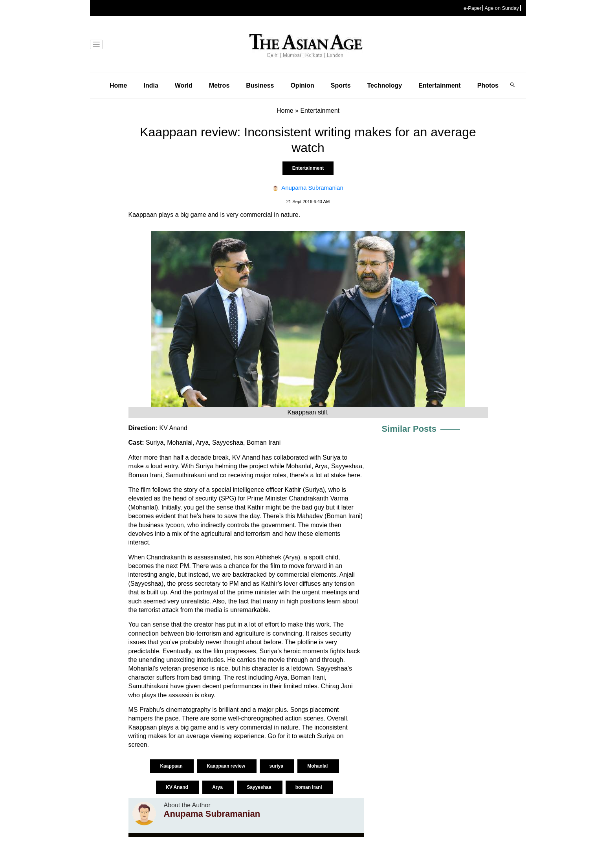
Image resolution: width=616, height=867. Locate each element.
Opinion (302, 85)
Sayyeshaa (259, 787)
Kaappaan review (226, 766)
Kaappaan (172, 766)
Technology (385, 85)
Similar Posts (409, 429)
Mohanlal (318, 766)
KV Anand (178, 787)
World (184, 85)
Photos (488, 85)
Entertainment (440, 85)
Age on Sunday (502, 8)
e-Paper (473, 8)
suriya (277, 766)
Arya (218, 787)
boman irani (309, 787)
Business (260, 85)
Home (118, 85)
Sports (341, 85)
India (151, 85)
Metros (219, 85)
